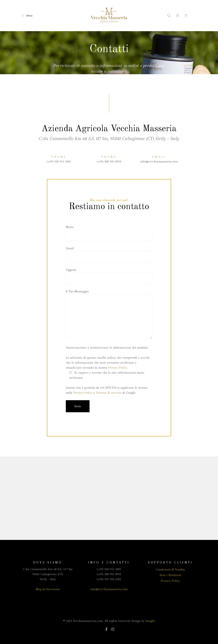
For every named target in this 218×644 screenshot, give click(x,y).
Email (109, 254)
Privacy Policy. (118, 368)
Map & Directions (48, 589)
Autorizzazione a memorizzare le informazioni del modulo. (107, 348)
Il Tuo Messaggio (109, 315)
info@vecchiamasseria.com (109, 589)
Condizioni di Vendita (170, 569)
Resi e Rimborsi (170, 575)
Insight (150, 621)
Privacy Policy (83, 393)
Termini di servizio (109, 393)
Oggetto (109, 276)
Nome (109, 233)
